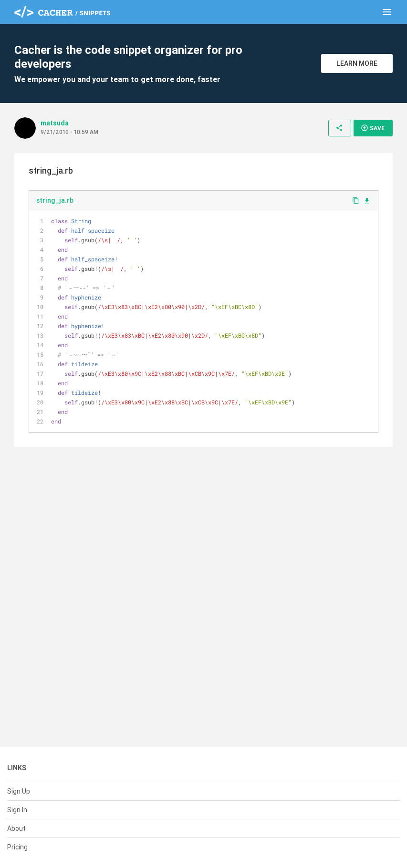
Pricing (17, 847)
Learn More (357, 63)
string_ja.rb (55, 200)
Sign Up (19, 791)
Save (373, 128)
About (16, 828)
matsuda (55, 123)
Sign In (17, 810)
